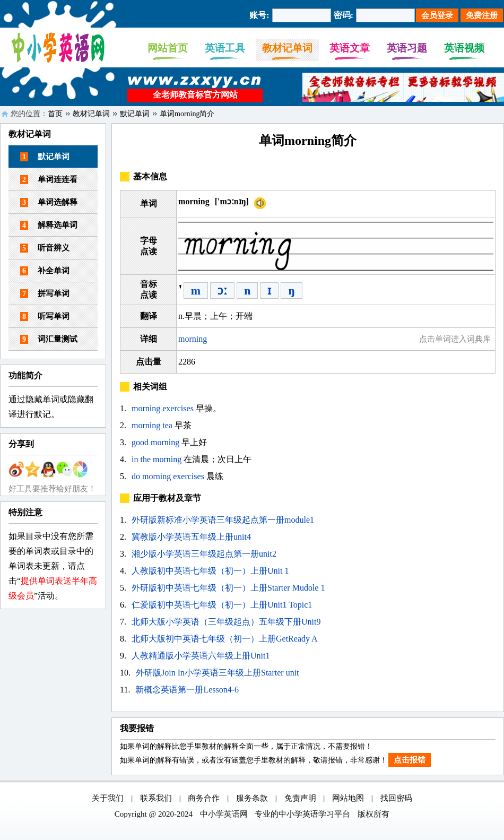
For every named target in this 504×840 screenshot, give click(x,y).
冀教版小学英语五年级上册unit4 (191, 537)
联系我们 (156, 798)
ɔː (222, 291)
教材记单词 (287, 48)
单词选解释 (49, 202)
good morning (155, 442)
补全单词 (45, 271)
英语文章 (350, 48)
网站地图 (348, 798)
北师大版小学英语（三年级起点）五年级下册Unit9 (226, 622)
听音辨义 (45, 248)
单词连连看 (49, 180)
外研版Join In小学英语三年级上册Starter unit (218, 673)
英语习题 (407, 48)
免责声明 (300, 798)
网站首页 (168, 48)
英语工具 (225, 48)
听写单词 (45, 317)
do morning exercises (168, 476)
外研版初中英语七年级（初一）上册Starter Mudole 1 (228, 588)
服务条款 (252, 798)
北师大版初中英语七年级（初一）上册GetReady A (225, 639)
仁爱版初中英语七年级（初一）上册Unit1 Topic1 (222, 605)
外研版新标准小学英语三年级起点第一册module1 (223, 520)
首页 (55, 114)
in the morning (157, 459)
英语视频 (464, 48)
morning (193, 339)
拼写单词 (45, 294)
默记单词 (135, 114)
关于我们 (108, 798)
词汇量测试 (49, 339)
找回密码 (396, 798)
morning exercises (163, 408)
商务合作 (204, 798)
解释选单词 (49, 225)
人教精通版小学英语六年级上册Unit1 (201, 656)
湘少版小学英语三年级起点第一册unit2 (204, 554)
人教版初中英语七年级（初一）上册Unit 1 (210, 571)
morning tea (152, 425)
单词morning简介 (187, 114)
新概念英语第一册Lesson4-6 (187, 690)
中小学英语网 (224, 814)
